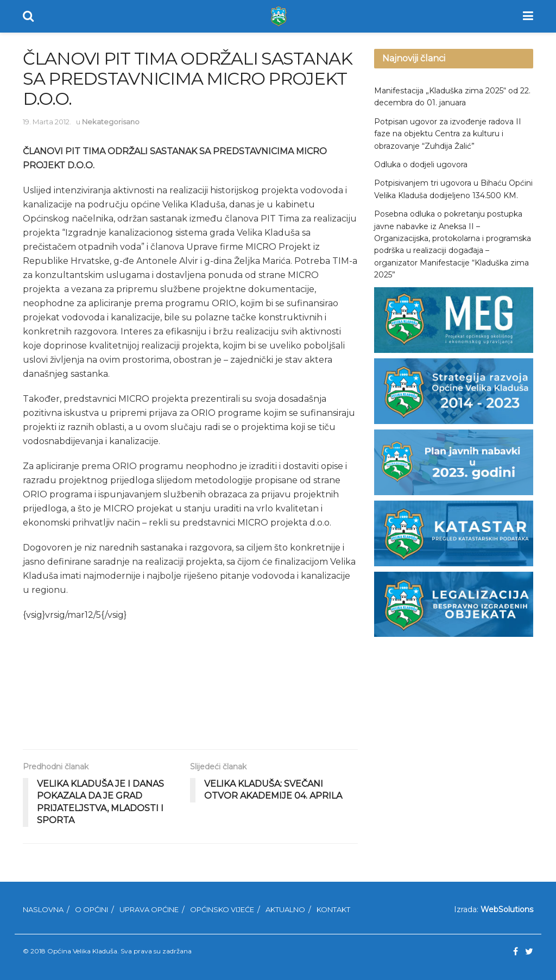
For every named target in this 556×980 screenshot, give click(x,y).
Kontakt (333, 909)
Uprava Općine (149, 909)
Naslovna (43, 909)
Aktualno (285, 909)
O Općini (91, 909)
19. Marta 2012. (47, 122)
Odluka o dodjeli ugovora (421, 165)
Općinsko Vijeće (222, 909)
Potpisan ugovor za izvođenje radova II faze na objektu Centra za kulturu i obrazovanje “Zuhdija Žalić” (448, 134)
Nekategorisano (111, 122)
